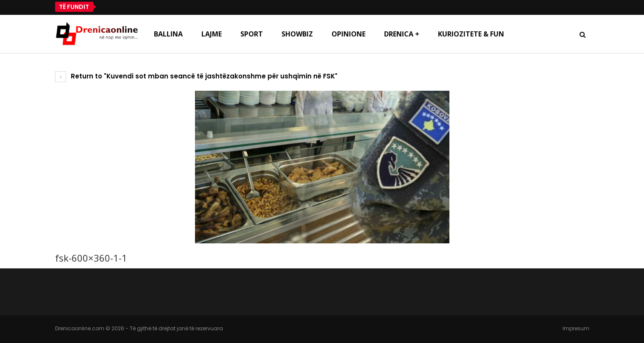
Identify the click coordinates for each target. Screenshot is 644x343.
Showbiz (297, 34)
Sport (252, 34)
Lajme (212, 34)
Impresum (576, 328)
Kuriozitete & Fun (471, 34)
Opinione (348, 34)
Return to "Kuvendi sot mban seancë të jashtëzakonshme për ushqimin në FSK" (196, 76)
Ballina (168, 34)
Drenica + (402, 34)
